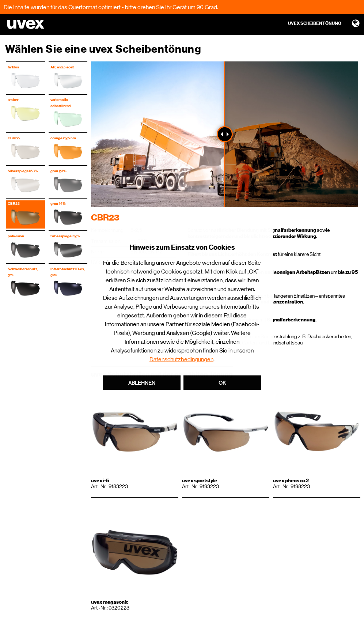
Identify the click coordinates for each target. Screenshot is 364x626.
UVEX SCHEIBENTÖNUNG (315, 23)
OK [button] (222, 383)
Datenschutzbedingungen (181, 359)
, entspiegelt (62, 67)
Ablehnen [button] (142, 383)
